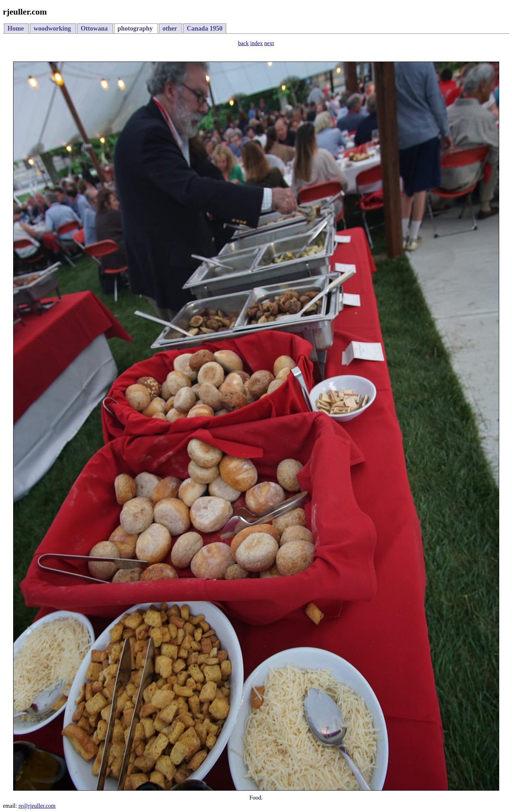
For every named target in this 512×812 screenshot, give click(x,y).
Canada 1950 (205, 28)
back (243, 43)
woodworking (53, 28)
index (257, 43)
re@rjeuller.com (37, 806)
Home (16, 28)
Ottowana (95, 28)
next (269, 43)
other (170, 28)
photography (136, 28)
